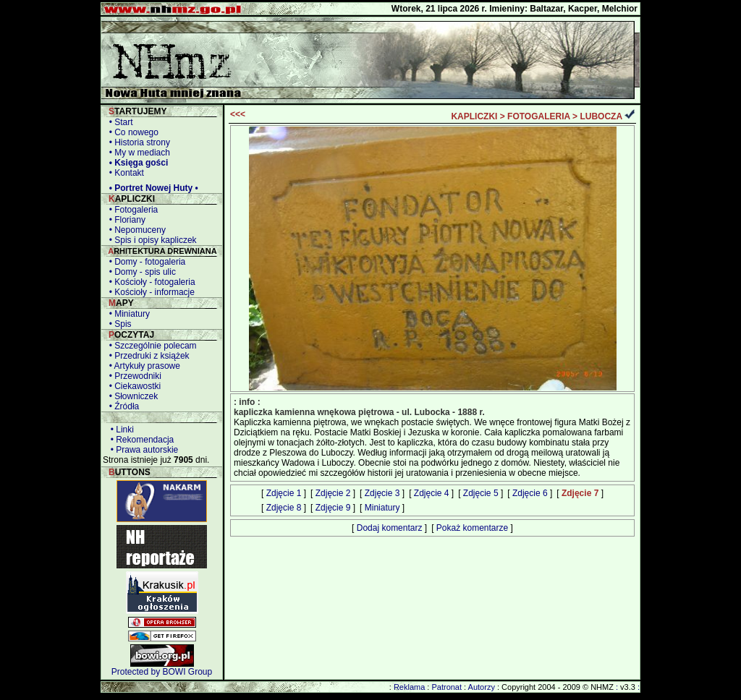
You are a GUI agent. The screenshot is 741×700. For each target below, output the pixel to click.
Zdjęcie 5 (481, 493)
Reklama (409, 687)
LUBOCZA (601, 116)
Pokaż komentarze (472, 528)
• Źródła (122, 406)
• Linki (120, 430)
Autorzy (482, 687)
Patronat (446, 687)
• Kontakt (124, 173)
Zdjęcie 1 (284, 493)
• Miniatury (127, 314)
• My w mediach (137, 153)
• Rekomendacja (140, 440)
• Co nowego (131, 132)
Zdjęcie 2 (333, 493)
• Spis (118, 324)
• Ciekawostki (132, 386)
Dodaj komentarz (390, 528)
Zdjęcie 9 (333, 508)
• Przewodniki (133, 376)
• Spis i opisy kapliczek (151, 240)
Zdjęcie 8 (284, 508)
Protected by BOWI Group (162, 672)
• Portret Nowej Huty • (151, 188)
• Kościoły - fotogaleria (150, 282)
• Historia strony (137, 142)
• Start (119, 122)
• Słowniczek (131, 396)
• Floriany (125, 220)
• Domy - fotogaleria (145, 262)
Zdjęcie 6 (530, 493)
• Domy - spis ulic (140, 272)
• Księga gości (136, 163)
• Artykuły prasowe (142, 366)
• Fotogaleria (131, 210)
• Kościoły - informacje (149, 292)
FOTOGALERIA (539, 116)
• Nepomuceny (135, 230)
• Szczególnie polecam (151, 346)
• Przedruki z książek (147, 356)
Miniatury (382, 508)
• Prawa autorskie (142, 450)
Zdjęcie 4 (432, 493)
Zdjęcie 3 (382, 493)
